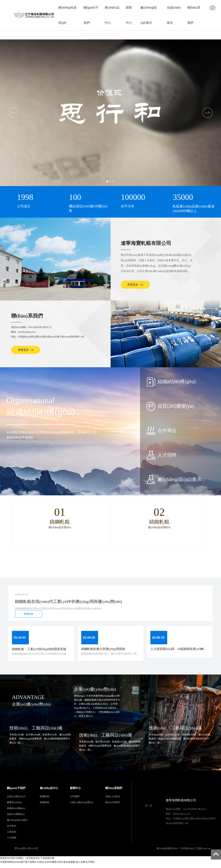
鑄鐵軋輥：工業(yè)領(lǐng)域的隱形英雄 (40, 651)
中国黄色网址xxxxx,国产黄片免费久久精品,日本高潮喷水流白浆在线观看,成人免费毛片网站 (47, 866)
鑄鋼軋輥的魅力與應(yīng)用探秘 (105, 651)
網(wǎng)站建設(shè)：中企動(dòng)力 (176, 852)
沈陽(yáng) (202, 852)
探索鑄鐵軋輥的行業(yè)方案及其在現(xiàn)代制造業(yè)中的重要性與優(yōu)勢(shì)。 (58, 609)
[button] (106, 181)
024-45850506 (35, 327)
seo (209, 852)
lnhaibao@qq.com (27, 332)
